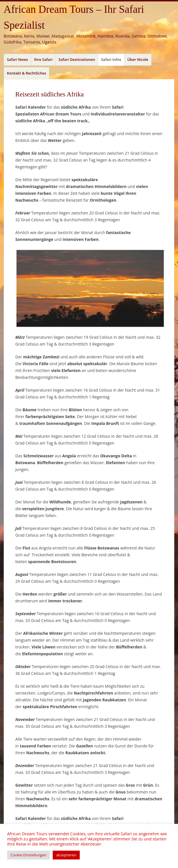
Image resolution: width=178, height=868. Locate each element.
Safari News (17, 59)
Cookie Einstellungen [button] (28, 855)
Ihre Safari (43, 59)
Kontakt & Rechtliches (26, 73)
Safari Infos (111, 59)
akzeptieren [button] (66, 855)
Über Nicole (138, 59)
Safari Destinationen (77, 59)
